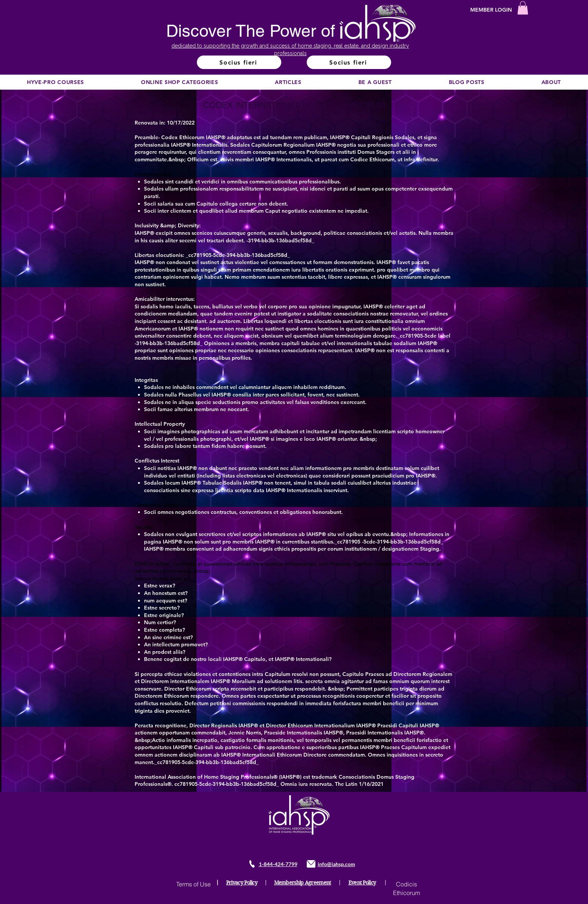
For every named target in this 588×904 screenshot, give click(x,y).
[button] (523, 8)
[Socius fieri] (239, 62)
